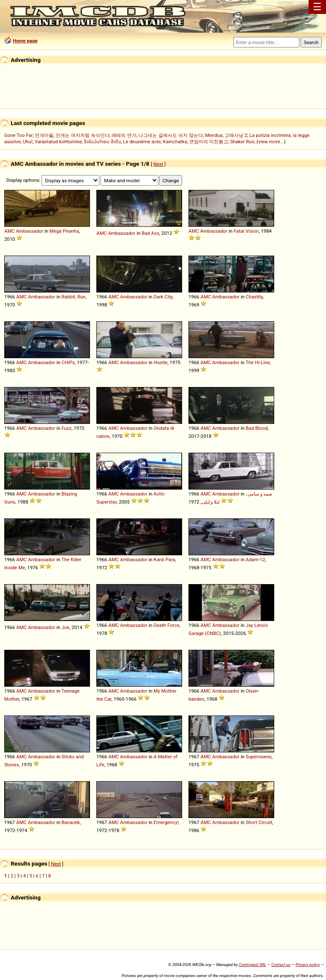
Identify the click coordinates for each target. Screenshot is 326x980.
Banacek (71, 822)
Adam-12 (256, 560)
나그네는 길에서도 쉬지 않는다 (170, 135)
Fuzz (67, 428)
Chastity (254, 297)
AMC (10, 231)
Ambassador (29, 231)
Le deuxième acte (142, 142)
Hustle (161, 362)
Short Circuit (259, 822)
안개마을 (44, 135)
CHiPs (68, 362)
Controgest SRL (252, 965)
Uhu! (28, 142)
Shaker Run (242, 142)
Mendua (214, 135)
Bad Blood (257, 428)
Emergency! (166, 822)
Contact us (281, 965)
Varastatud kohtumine (58, 142)
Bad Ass (151, 233)
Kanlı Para (164, 560)
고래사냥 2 (236, 135)
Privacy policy (308, 965)
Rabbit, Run (74, 297)
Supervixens (259, 757)
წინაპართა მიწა (103, 142)
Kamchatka (175, 142)
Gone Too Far (18, 135)
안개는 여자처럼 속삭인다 (83, 135)
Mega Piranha (65, 231)
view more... (271, 142)
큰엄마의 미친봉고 (209, 142)
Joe (66, 627)
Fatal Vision (246, 231)
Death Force (167, 625)
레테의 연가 (124, 135)
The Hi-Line (258, 362)
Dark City (163, 297)
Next (158, 164)
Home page (25, 41)
